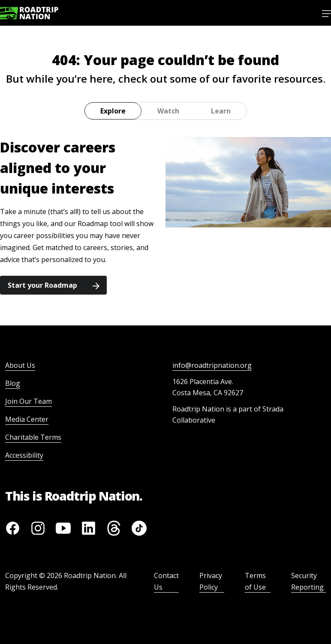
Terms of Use (255, 581)
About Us (20, 365)
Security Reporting (307, 581)
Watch (168, 111)
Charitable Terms (33, 437)
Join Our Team (29, 401)
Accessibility (24, 455)
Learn (221, 111)
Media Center (27, 419)
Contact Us (166, 581)
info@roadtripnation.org (212, 365)
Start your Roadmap (54, 285)
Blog (13, 383)
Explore (113, 111)
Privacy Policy (211, 581)
